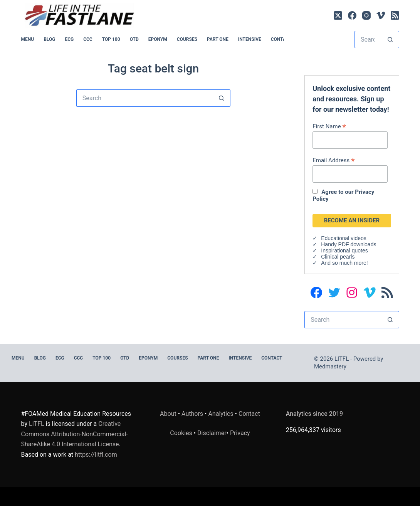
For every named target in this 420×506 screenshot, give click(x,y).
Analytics (221, 414)
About (168, 414)
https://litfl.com (96, 455)
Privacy (240, 433)
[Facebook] (352, 15)
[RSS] (395, 15)
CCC (88, 39)
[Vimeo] (381, 15)
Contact (281, 39)
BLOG (49, 39)
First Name (329, 126)
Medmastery (330, 366)
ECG (69, 39)
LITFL (37, 424)
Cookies (182, 433)
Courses (187, 39)
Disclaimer (212, 433)
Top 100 (111, 39)
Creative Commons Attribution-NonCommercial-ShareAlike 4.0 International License (75, 434)
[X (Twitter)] (338, 15)
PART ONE (218, 39)
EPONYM (158, 39)
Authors (192, 414)
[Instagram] (366, 15)
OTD (134, 39)
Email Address (333, 160)
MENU (28, 39)
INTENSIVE (250, 39)
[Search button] (391, 40)
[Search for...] (368, 40)
